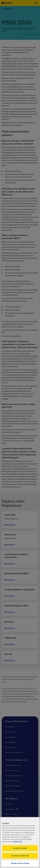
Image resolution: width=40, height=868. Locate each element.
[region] (20, 842)
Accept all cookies (20, 848)
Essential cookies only (20, 856)
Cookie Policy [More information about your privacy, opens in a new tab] (18, 842)
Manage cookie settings (20, 863)
